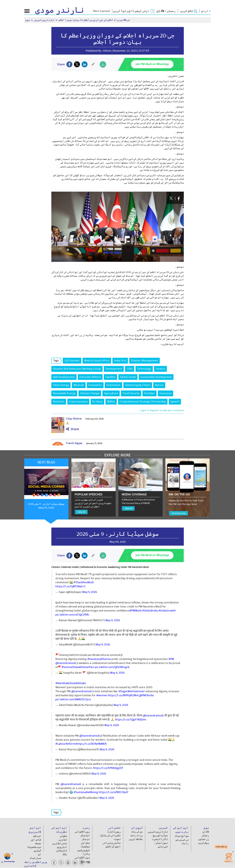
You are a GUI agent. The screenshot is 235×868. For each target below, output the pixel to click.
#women (102, 695)
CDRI (130, 369)
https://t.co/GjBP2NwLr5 (70, 586)
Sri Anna (97, 402)
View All (81, 512)
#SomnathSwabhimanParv (78, 667)
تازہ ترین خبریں (44, 20)
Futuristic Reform (90, 377)
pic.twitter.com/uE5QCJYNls (72, 615)
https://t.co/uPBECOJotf (114, 792)
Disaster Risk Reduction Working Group (77, 369)
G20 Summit (72, 361)
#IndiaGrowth (167, 611)
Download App (179, 513)
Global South (128, 377)
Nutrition (59, 402)
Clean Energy (61, 385)
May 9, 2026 (90, 592)
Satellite (110, 377)
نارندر (60, 10)
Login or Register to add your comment (162, 410)
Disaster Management (144, 361)
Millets (111, 402)
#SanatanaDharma (99, 659)
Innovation (95, 385)
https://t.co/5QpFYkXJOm (131, 720)
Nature (159, 385)
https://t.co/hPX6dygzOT (108, 768)
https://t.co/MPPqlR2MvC (123, 695)
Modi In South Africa (97, 361)
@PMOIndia (146, 695)
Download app (9, 862)
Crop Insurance (78, 402)
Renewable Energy (64, 393)
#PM (171, 659)
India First (120, 361)
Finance (160, 369)
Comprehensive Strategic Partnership (143, 402)
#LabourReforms (66, 744)
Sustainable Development (156, 377)
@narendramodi (66, 663)
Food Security (131, 393)
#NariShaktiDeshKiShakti (71, 683)
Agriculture (111, 393)
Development (114, 369)
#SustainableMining (86, 792)
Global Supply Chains (138, 385)
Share (72, 429)
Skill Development (64, 377)
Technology (144, 369)
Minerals (79, 385)
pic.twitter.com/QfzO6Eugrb (112, 667)
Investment (113, 385)
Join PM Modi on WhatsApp (152, 64)
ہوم (28, 20)
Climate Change (90, 393)
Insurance (165, 393)
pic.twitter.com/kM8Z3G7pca (73, 699)
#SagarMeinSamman (132, 691)
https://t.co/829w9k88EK (91, 744)
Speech (175, 402)
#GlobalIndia (150, 611)
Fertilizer (149, 393)
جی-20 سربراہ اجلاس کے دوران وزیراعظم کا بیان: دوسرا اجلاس (94, 20)
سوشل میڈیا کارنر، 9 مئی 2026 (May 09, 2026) (46, 506)
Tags (57, 361)
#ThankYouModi (84, 582)
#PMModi (136, 611)
